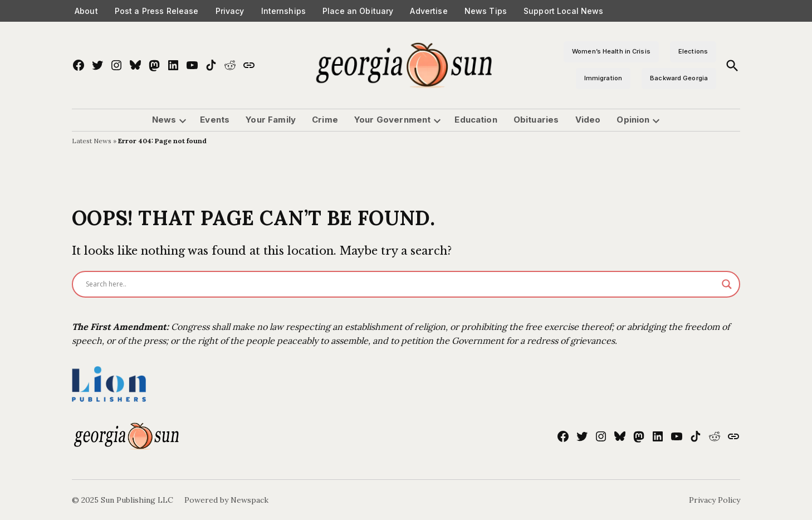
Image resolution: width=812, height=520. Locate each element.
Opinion (633, 120)
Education (476, 120)
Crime (325, 120)
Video (588, 120)
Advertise (429, 11)
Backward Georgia (679, 78)
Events (215, 120)
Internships (284, 11)
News (164, 120)
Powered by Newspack (226, 500)
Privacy (230, 11)
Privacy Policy (715, 500)
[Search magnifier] (727, 284)
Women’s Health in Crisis (611, 51)
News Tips (486, 11)
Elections (693, 51)
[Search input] (401, 284)
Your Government (392, 120)
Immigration (603, 78)
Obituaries (536, 120)
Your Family (271, 120)
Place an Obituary (358, 11)
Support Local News (564, 11)
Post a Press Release (157, 11)
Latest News (92, 141)
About (86, 11)
